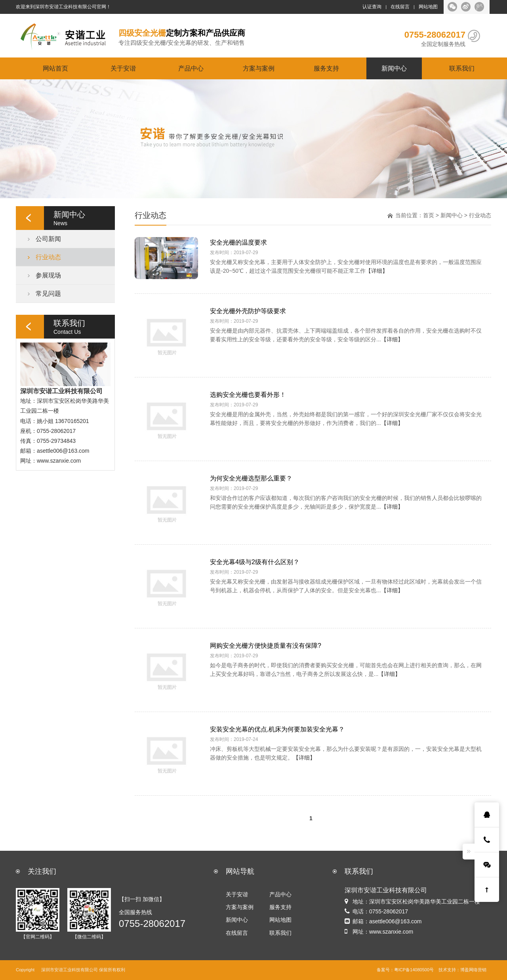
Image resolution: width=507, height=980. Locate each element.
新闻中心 (394, 68)
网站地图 (428, 7)
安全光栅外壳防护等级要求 (248, 311)
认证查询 (372, 7)
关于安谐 (123, 68)
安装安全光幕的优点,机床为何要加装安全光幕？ (277, 729)
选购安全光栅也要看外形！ (248, 394)
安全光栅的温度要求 (238, 242)
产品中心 (191, 68)
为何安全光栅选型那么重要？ (251, 478)
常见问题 (48, 293)
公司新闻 (48, 239)
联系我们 (462, 68)
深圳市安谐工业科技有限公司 (70, 970)
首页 (429, 215)
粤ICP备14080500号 (414, 970)
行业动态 (48, 257)
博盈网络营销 (473, 970)
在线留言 (400, 7)
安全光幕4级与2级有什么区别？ (255, 562)
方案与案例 (259, 68)
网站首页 (55, 68)
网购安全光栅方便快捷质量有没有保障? (266, 645)
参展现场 (48, 275)
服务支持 (326, 68)
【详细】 (377, 271)
